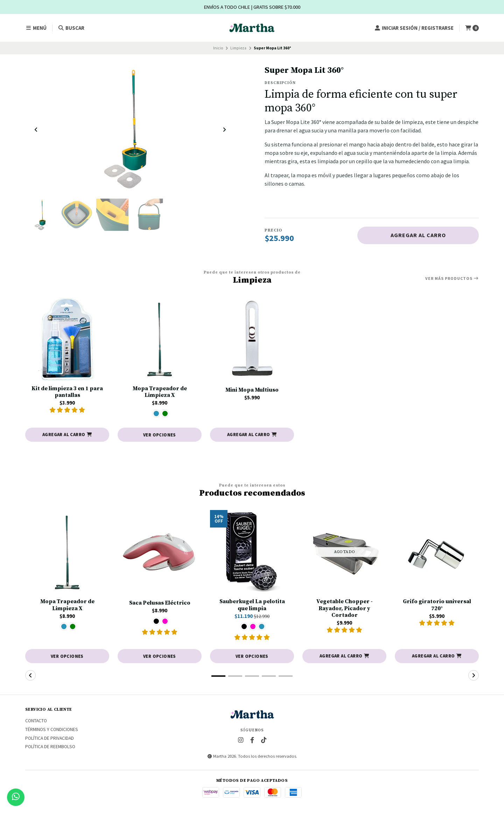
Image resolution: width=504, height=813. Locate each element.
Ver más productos (452, 278)
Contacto (36, 721)
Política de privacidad (50, 738)
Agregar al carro (418, 235)
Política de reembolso (50, 747)
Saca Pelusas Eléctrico (160, 603)
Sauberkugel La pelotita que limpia (252, 605)
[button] (67, 435)
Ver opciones (160, 435)
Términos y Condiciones (52, 730)
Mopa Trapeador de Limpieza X (160, 392)
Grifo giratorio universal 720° (437, 605)
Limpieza (238, 48)
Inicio (218, 48)
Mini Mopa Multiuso (252, 390)
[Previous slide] (36, 130)
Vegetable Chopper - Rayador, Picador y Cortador (345, 608)
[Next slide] (224, 130)
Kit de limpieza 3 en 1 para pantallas (67, 392)
